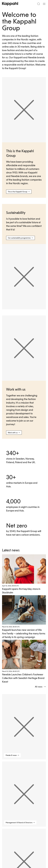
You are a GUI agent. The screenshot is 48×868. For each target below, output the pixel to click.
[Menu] (44, 4)
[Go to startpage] (10, 4)
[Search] (39, 4)
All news (40, 687)
